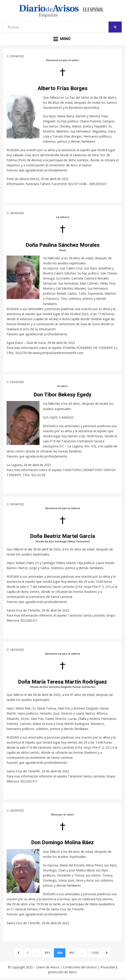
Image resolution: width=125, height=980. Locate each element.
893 (49, 952)
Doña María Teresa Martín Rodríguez (62, 682)
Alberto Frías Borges (63, 88)
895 (73, 952)
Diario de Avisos (48, 967)
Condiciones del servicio (80, 967)
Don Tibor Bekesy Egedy (62, 395)
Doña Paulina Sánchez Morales (63, 245)
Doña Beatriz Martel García (62, 536)
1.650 (96, 952)
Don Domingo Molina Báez (62, 842)
